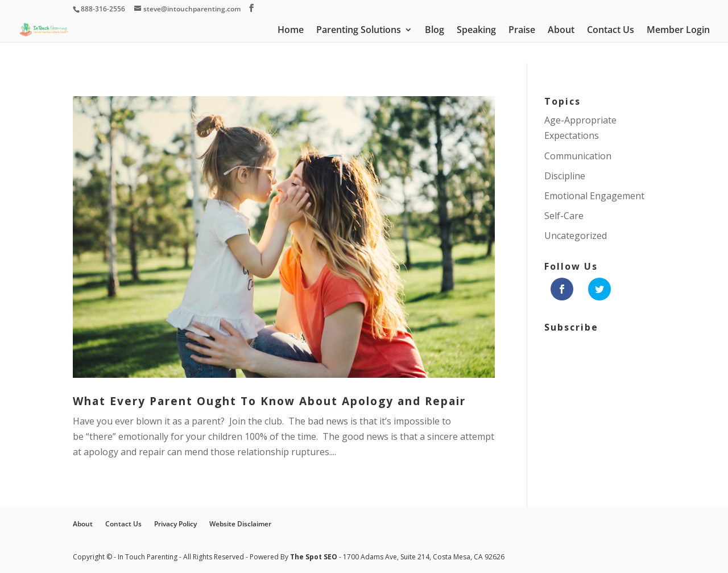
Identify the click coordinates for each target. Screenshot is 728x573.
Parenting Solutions (359, 31)
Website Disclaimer (240, 524)
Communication (578, 156)
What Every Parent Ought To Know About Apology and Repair (269, 401)
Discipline (565, 176)
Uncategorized (576, 236)
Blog (435, 31)
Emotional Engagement (594, 196)
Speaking (476, 31)
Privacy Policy (175, 524)
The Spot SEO (315, 557)
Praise (522, 31)
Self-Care (564, 216)
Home (291, 31)
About (561, 31)
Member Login (678, 31)
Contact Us (611, 31)
